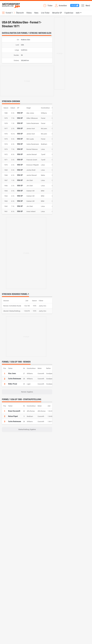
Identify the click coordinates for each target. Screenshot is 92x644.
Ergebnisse (69, 16)
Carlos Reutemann (15, 381)
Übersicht (20, 16)
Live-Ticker (45, 16)
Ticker (50, 7)
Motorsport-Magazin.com (14, 7)
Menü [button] (88, 7)
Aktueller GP (57, 16)
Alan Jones (12, 376)
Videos (29, 16)
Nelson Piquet (13, 419)
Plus (74, 7)
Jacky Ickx (42, 309)
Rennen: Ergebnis (27, 395)
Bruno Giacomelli (14, 414)
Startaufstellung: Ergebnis (27, 432)
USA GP (20, 116)
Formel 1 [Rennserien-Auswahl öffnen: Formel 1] (9, 16)
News (36, 16)
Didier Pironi (13, 387)
